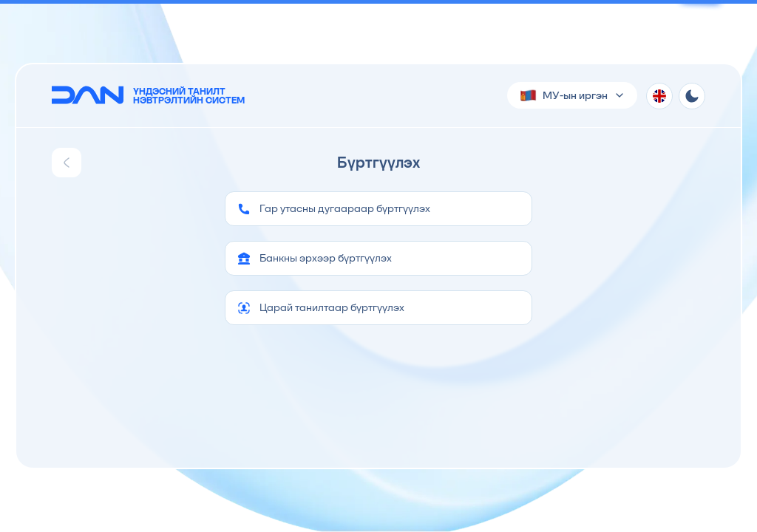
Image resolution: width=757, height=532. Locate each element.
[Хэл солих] (659, 96)
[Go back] (67, 163)
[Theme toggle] (692, 96)
